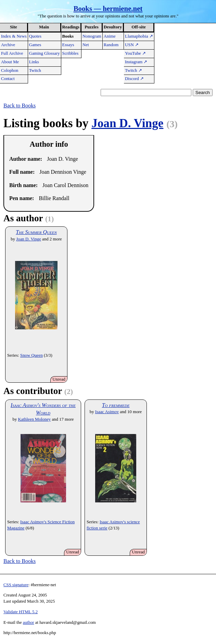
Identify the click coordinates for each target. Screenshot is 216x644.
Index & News (14, 36)
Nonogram (92, 36)
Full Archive (12, 53)
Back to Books (20, 106)
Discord (134, 79)
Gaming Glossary (45, 53)
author (29, 622)
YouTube (135, 53)
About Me (10, 62)
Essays (68, 45)
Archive (8, 45)
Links (34, 62)
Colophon (10, 70)
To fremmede (116, 405)
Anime (110, 36)
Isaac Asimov (107, 412)
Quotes (35, 36)
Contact (8, 79)
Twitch (35, 70)
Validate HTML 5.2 (21, 612)
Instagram (136, 62)
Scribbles (71, 53)
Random (111, 45)
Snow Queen (31, 355)
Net (86, 45)
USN (132, 45)
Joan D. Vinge (127, 123)
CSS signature (16, 585)
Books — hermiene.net (108, 8)
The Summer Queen (36, 232)
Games (35, 45)
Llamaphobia (139, 36)
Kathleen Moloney (35, 419)
